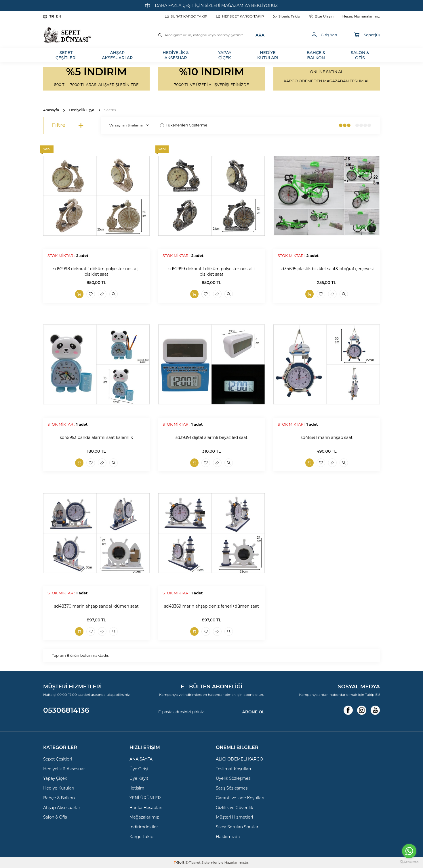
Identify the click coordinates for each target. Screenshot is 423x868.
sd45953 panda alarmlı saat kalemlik (96, 437)
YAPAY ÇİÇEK (225, 55)
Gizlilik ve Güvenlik (235, 808)
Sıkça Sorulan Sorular (237, 827)
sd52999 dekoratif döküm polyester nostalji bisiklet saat (211, 271)
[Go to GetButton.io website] (409, 862)
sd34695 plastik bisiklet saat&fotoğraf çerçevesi (326, 269)
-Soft (180, 862)
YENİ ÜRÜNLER (145, 798)
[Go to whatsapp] (409, 851)
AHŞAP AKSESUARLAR (117, 55)
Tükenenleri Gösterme (184, 125)
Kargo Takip (141, 837)
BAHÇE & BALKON (316, 55)
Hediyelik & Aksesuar (64, 769)
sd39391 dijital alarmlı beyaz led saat (211, 437)
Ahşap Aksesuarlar (62, 808)
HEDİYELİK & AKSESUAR (176, 55)
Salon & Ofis (55, 817)
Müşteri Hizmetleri (234, 817)
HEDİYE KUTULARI (268, 55)
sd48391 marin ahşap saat (327, 437)
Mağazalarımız (144, 817)
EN (59, 16)
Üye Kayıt (139, 778)
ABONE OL (253, 712)
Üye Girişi (139, 769)
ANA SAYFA (141, 759)
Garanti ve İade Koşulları (240, 798)
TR (52, 16)
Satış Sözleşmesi (232, 788)
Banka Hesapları (146, 808)
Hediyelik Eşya (82, 110)
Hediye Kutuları (59, 788)
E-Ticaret (193, 862)
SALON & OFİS (360, 55)
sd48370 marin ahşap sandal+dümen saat (96, 606)
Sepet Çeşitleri (58, 759)
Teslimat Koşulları (233, 769)
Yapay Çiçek (55, 778)
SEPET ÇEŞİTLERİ (66, 55)
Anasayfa (51, 110)
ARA (260, 35)
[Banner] (96, 79)
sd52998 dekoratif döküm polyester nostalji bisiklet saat (96, 271)
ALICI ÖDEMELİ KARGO (239, 759)
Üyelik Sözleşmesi (234, 778)
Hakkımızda (228, 837)
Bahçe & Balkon (59, 798)
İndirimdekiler (144, 827)
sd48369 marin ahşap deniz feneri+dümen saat (211, 606)
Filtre (68, 125)
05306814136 (66, 710)
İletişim (137, 788)
